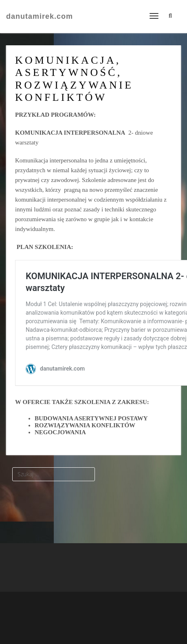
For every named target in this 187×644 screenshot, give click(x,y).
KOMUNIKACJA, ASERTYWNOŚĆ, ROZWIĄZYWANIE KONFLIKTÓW (74, 79)
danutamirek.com (40, 16)
